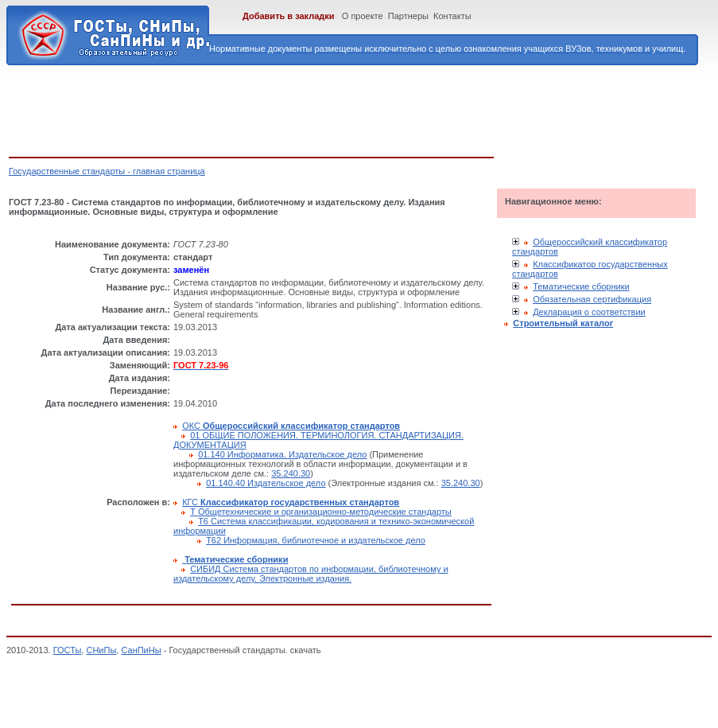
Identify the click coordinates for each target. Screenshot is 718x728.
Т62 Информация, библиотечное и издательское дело (316, 540)
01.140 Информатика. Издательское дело (282, 454)
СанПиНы (141, 650)
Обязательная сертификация (592, 299)
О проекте (363, 16)
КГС (291, 502)
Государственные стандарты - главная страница (107, 171)
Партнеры (408, 16)
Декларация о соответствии (589, 312)
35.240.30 (291, 473)
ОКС (291, 426)
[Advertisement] (298, 108)
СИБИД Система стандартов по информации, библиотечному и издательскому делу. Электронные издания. (311, 574)
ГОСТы (68, 650)
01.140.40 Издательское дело (266, 483)
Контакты (452, 16)
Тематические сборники (581, 286)
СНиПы (101, 650)
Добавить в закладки (289, 16)
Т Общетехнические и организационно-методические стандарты (321, 512)
